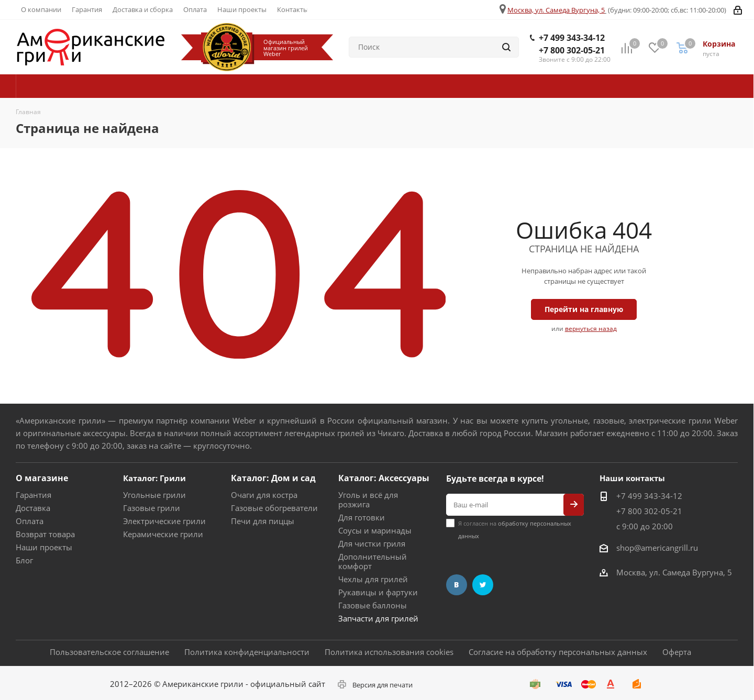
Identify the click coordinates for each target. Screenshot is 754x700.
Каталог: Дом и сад (273, 478)
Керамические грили (163, 534)
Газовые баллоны (373, 605)
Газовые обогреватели (274, 508)
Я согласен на (515, 530)
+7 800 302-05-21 (572, 50)
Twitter (483, 585)
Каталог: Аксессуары (384, 478)
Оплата (30, 521)
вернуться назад (591, 329)
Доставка (33, 508)
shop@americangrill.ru (657, 548)
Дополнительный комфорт (373, 561)
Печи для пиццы (263, 521)
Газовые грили (152, 508)
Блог (24, 560)
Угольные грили (154, 495)
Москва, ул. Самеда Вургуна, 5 (556, 10)
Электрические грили (164, 521)
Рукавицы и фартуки (378, 592)
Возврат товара (45, 534)
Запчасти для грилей (378, 618)
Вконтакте (457, 585)
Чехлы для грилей (373, 579)
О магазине (42, 478)
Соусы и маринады (375, 530)
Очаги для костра (264, 495)
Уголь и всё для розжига (368, 499)
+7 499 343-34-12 (572, 38)
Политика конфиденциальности (247, 652)
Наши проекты (44, 547)
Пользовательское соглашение (109, 652)
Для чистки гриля (372, 543)
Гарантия (34, 495)
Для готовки (362, 517)
